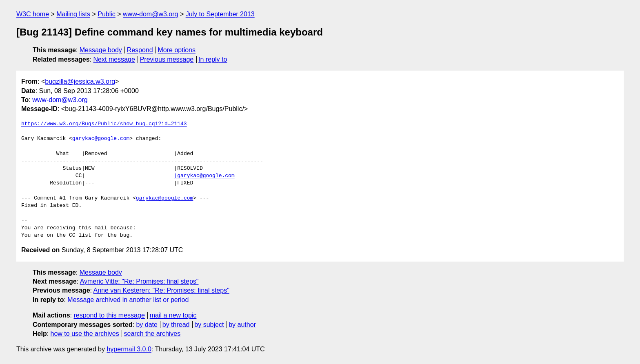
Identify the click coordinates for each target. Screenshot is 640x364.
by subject (209, 325)
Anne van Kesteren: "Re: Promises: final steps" (161, 290)
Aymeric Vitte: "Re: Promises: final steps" (139, 281)
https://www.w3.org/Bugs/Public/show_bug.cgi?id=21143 (104, 124)
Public (107, 14)
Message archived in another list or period (128, 300)
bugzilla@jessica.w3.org (80, 81)
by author (242, 325)
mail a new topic (173, 315)
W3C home (33, 14)
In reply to (213, 59)
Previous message (167, 59)
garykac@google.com (101, 139)
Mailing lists (73, 14)
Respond (140, 50)
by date (147, 325)
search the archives (152, 334)
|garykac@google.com (204, 176)
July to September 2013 (220, 14)
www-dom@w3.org (150, 14)
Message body (101, 50)
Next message (114, 59)
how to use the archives (85, 334)
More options (177, 50)
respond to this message (109, 315)
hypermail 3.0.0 (129, 349)
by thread (176, 325)
